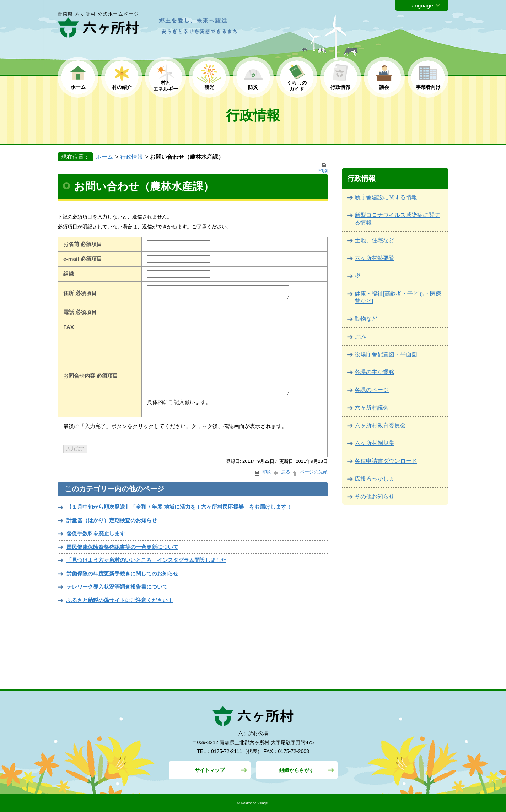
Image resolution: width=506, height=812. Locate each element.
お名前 (71, 244)
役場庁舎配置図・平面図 (386, 354)
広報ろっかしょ (375, 479)
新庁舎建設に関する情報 (386, 197)
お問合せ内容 (79, 376)
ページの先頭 (309, 472)
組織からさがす (297, 770)
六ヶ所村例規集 (375, 443)
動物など (366, 319)
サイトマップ (210, 770)
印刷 (263, 472)
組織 (69, 274)
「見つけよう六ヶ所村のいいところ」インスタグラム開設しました (146, 560)
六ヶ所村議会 (372, 408)
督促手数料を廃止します (96, 533)
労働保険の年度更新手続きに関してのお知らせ (122, 573)
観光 (209, 87)
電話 (69, 312)
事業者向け (428, 87)
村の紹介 (122, 87)
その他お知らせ (375, 496)
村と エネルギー (166, 86)
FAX (69, 327)
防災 (253, 87)
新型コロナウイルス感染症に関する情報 (397, 219)
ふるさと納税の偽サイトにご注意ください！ (120, 600)
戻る (282, 472)
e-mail (71, 259)
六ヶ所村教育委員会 (380, 425)
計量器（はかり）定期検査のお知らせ (112, 520)
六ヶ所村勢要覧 (375, 258)
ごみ (360, 337)
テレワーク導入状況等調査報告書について (117, 587)
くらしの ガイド (297, 86)
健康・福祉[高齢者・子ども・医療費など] (398, 297)
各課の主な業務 (375, 372)
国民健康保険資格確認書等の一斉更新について (122, 547)
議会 (384, 87)
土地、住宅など (375, 240)
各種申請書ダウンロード (386, 461)
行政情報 (340, 87)
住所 (69, 293)
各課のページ (372, 390)
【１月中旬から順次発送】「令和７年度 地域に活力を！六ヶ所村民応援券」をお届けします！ (179, 507)
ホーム (78, 87)
